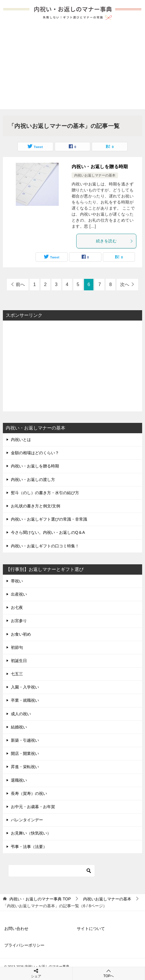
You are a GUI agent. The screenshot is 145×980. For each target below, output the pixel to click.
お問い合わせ (16, 929)
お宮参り (19, 621)
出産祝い (19, 594)
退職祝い (19, 780)
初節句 (17, 647)
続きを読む (115, 241)
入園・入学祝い (25, 687)
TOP (40, 899)
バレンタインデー (27, 820)
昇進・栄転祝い (25, 767)
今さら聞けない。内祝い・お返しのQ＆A (48, 532)
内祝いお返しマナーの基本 (95, 175)
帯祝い (17, 581)
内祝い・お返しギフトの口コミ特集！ (45, 546)
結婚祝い (19, 727)
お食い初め (21, 634)
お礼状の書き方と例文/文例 (36, 506)
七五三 (17, 674)
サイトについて (91, 929)
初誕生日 (19, 661)
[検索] (52, 871)
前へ (20, 284)
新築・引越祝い (25, 740)
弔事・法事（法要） (29, 847)
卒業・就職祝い (25, 700)
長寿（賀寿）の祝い (29, 793)
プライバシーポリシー (24, 945)
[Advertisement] (72, 66)
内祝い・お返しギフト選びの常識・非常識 (49, 519)
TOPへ (109, 973)
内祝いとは (21, 440)
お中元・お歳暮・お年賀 (33, 807)
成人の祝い (21, 714)
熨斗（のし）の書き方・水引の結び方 (45, 493)
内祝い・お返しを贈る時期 (100, 167)
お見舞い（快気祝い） (31, 833)
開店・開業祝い (25, 753)
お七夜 (17, 607)
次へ (125, 284)
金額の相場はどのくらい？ (35, 453)
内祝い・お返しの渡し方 (33, 480)
